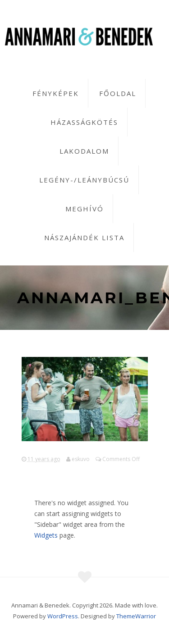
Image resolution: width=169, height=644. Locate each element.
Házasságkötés (84, 122)
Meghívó (84, 209)
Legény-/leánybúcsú (84, 180)
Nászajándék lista (84, 238)
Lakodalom (84, 151)
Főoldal (118, 93)
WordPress (63, 616)
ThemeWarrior (136, 616)
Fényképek (56, 93)
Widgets (46, 535)
